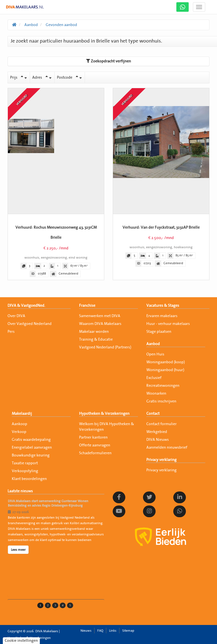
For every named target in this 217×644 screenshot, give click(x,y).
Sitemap (128, 631)
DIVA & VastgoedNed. (26, 306)
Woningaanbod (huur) (165, 370)
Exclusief (154, 378)
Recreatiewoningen (163, 386)
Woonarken (156, 394)
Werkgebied (157, 432)
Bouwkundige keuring (31, 455)
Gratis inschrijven (161, 401)
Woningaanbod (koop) (166, 362)
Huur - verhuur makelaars (168, 324)
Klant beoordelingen (29, 479)
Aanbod (153, 344)
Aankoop (19, 424)
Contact (153, 414)
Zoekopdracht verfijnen (108, 61)
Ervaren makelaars (162, 316)
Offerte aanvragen (95, 445)
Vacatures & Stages (163, 306)
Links (113, 631)
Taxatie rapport (25, 463)
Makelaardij (22, 414)
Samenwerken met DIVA (100, 316)
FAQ (100, 631)
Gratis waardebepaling (31, 440)
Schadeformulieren (95, 453)
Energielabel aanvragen (32, 448)
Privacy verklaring (161, 460)
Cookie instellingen (21, 641)
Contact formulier (161, 424)
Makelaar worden (94, 332)
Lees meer (18, 550)
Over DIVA (16, 316)
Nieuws (86, 631)
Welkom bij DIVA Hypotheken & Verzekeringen (107, 427)
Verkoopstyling (25, 471)
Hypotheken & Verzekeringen (104, 414)
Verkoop (19, 432)
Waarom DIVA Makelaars (100, 324)
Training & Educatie (96, 339)
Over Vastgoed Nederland (30, 324)
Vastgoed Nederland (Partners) (105, 347)
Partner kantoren (93, 437)
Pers (11, 332)
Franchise (87, 306)
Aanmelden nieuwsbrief (167, 448)
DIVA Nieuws (158, 440)
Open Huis (155, 354)
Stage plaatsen (159, 332)
